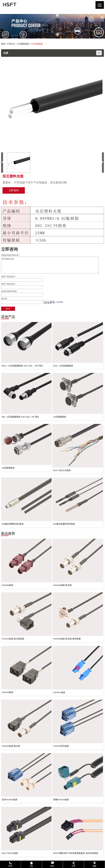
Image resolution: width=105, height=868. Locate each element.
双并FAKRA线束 (10, 800)
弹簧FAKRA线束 (61, 800)
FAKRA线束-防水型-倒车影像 (67, 639)
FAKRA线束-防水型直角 (13, 639)
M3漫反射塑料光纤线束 (64, 524)
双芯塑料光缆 (50, 265)
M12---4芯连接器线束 (63, 366)
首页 (3, 44)
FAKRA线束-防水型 (62, 585)
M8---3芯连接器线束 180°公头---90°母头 (20, 417)
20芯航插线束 (8, 468)
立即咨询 (14, 190)
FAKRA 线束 (59, 692)
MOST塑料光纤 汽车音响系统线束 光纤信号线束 (76, 853)
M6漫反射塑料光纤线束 (13, 524)
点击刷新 (59, 302)
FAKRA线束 (8, 585)
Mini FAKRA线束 (10, 853)
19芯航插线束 (60, 417)
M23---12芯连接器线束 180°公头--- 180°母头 (22, 366)
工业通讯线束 (23, 44)
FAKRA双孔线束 (61, 746)
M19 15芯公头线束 (62, 470)
